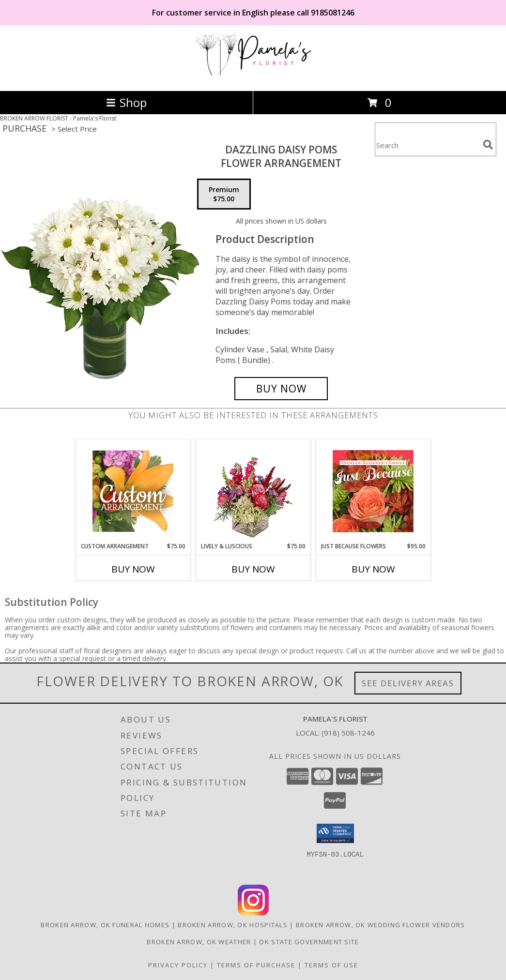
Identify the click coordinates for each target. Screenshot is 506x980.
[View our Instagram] (253, 913)
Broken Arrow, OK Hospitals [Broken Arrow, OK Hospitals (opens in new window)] (233, 925)
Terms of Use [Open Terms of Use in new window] (331, 965)
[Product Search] (427, 145)
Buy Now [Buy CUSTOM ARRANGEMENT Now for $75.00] (133, 569)
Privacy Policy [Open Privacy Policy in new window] (178, 965)
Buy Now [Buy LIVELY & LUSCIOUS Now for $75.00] (253, 569)
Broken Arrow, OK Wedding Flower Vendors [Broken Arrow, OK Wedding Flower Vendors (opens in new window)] (381, 925)
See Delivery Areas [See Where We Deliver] (408, 683)
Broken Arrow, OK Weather (199, 942)
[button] (335, 833)
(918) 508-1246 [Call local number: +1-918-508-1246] (348, 733)
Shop (126, 102)
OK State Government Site (309, 942)
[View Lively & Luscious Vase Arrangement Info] (253, 491)
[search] (488, 145)
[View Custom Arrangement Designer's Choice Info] (133, 491)
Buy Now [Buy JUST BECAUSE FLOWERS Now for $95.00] (373, 569)
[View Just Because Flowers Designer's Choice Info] (373, 491)
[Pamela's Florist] (253, 77)
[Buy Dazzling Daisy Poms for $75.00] (281, 389)
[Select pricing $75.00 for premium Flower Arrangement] (224, 194)
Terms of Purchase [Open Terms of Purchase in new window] (256, 965)
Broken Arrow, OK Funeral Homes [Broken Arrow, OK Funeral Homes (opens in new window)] (105, 925)
